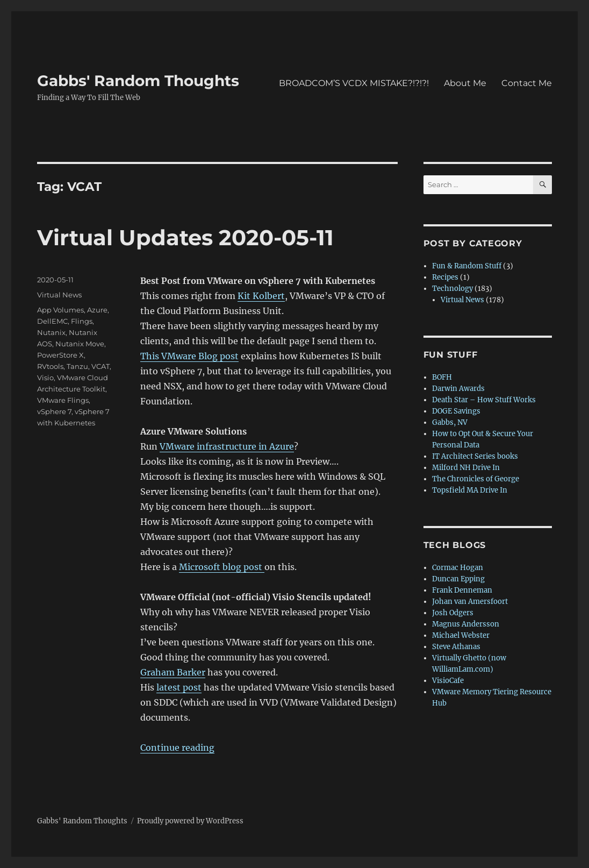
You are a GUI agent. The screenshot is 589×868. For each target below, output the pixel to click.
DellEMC (52, 321)
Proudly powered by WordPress (190, 821)
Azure (97, 310)
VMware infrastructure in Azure (227, 446)
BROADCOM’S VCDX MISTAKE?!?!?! (354, 83)
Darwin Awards (458, 389)
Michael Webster (461, 635)
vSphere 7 (54, 411)
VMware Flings (63, 400)
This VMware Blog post (189, 356)
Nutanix (51, 332)
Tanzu (77, 366)
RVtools (50, 366)
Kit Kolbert (261, 296)
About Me (465, 83)
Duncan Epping (458, 579)
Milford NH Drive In (466, 468)
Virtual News (59, 295)
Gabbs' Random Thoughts (138, 81)
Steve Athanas (456, 647)
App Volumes (60, 310)
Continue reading (177, 748)
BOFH (442, 377)
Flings (82, 321)
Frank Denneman (462, 590)
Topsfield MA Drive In (470, 490)
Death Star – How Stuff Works (484, 400)
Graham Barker (173, 672)
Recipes (445, 277)
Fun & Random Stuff (467, 266)
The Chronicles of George (476, 479)
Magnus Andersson (466, 624)
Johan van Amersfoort (470, 602)
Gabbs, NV (450, 422)
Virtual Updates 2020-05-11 (185, 237)
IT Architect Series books (475, 456)
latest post (179, 687)
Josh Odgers (453, 613)
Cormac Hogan (458, 568)
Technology (452, 289)
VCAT (100, 366)
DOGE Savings (456, 411)
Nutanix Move (80, 344)
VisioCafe (448, 681)
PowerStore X (60, 355)
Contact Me (527, 83)
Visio (45, 378)
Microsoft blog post (222, 567)
